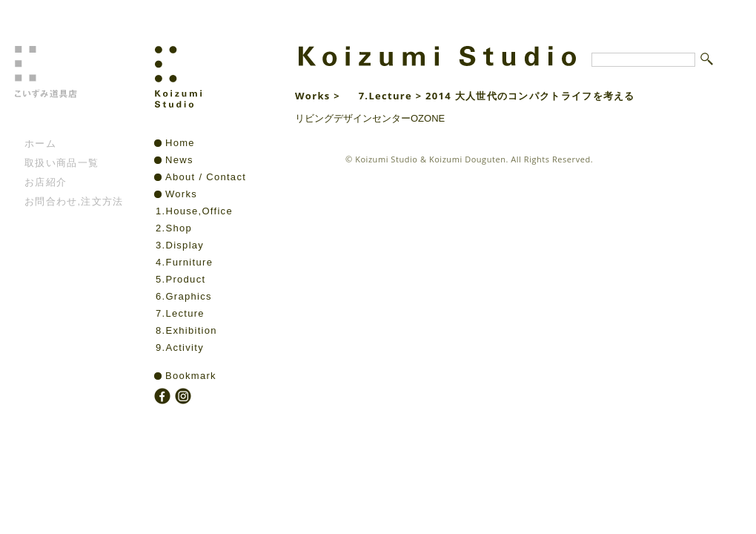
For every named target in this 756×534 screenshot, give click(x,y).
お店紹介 (46, 182)
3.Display (180, 245)
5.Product (180, 279)
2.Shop (174, 228)
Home (180, 143)
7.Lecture (180, 313)
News (179, 160)
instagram (185, 398)
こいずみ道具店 (69, 90)
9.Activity (180, 347)
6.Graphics (184, 296)
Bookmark (191, 376)
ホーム (40, 144)
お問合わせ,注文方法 (74, 201)
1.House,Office (194, 211)
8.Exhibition (186, 330)
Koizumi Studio (210, 90)
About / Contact (206, 177)
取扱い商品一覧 (62, 163)
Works (181, 194)
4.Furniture (184, 262)
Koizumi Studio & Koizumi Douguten (430, 159)
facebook (164, 398)
